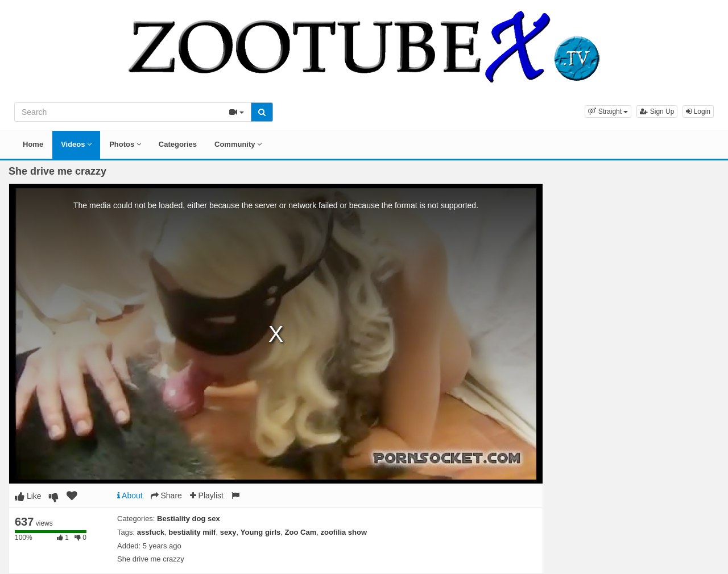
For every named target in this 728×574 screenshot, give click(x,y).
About (130, 495)
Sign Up (657, 112)
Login (698, 112)
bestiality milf (192, 532)
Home (33, 144)
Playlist (207, 495)
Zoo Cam (301, 532)
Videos (76, 144)
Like (28, 496)
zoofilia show (344, 532)
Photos (125, 144)
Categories (178, 144)
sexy (228, 532)
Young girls (261, 532)
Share (166, 495)
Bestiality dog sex (189, 519)
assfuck (151, 532)
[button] (608, 112)
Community (238, 144)
